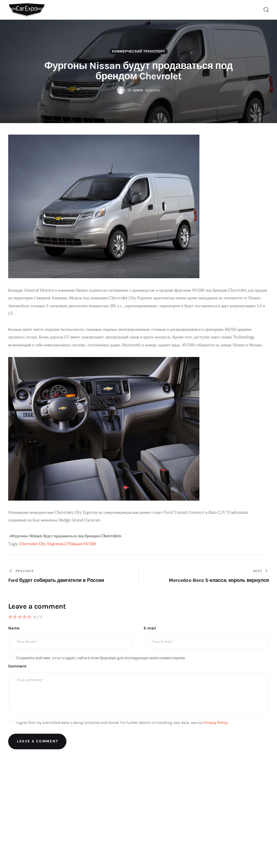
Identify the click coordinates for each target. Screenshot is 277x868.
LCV (66, 544)
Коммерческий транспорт (139, 51)
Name (14, 628)
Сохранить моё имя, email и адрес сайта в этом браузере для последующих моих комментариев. (101, 658)
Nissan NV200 (83, 544)
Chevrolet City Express (41, 544)
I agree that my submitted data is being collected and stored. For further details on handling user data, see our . (122, 723)
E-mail (150, 628)
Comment (17, 666)
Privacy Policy (216, 723)
